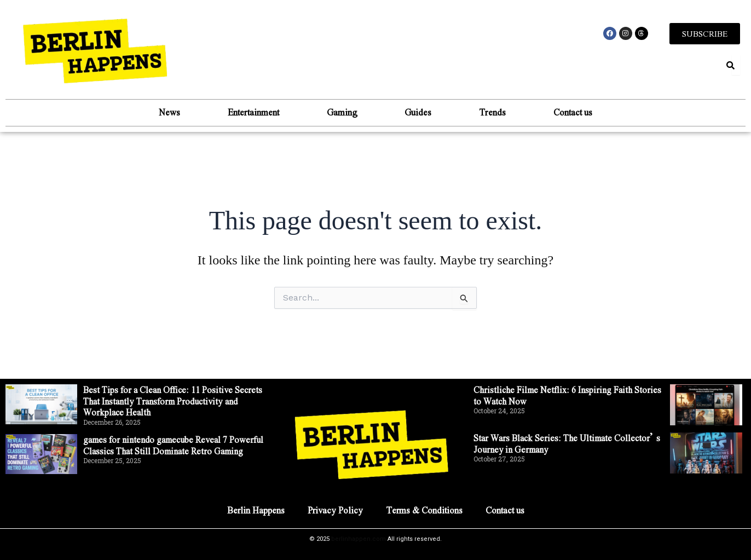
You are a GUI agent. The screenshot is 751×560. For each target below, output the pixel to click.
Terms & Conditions (424, 510)
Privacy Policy (335, 510)
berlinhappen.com (359, 539)
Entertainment (251, 112)
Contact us (577, 112)
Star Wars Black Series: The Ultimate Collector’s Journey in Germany (568, 443)
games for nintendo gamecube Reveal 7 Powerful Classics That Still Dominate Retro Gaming (176, 445)
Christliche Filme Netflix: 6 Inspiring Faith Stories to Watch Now (568, 395)
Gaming (341, 112)
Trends (495, 112)
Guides (419, 112)
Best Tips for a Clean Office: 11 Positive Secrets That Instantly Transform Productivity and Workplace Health (174, 401)
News (165, 112)
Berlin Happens (255, 510)
